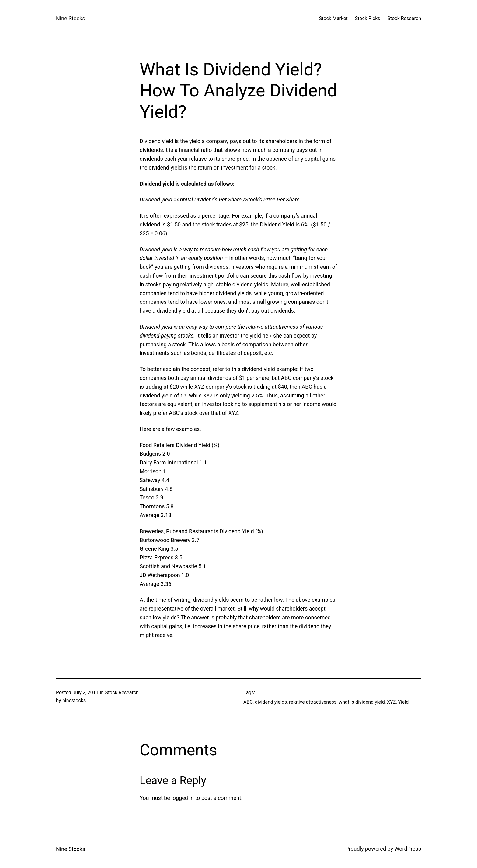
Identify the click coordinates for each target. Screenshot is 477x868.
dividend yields (271, 702)
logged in (182, 798)
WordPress (408, 849)
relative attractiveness (313, 702)
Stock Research (122, 693)
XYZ (391, 702)
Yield (403, 702)
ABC (248, 702)
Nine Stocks (71, 18)
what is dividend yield (362, 702)
